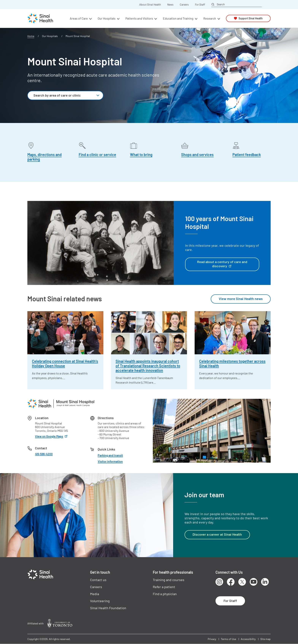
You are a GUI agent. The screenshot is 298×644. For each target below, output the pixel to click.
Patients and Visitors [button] (139, 18)
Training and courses (169, 580)
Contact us (98, 580)
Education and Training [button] (178, 18)
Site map (266, 639)
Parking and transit (110, 455)
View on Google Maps (52, 436)
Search (221, 4)
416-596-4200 (44, 454)
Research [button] (210, 18)
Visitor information (110, 461)
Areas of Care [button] (79, 18)
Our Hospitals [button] (107, 18)
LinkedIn (265, 582)
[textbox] (61, 95)
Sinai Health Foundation (108, 608)
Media (95, 594)
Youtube (254, 582)
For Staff (200, 5)
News (170, 5)
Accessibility (248, 639)
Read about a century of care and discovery (222, 264)
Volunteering (100, 601)
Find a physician (165, 594)
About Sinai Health (150, 5)
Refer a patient (164, 587)
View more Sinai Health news (241, 299)
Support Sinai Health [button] (251, 18)
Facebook (231, 582)
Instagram (219, 582)
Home (31, 36)
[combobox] (65, 95)
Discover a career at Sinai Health (217, 534)
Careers (184, 5)
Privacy (212, 639)
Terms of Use (228, 639)
